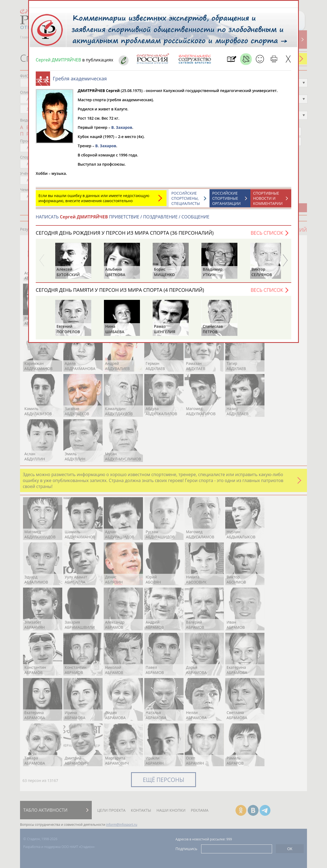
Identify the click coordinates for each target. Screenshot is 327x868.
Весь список (267, 235)
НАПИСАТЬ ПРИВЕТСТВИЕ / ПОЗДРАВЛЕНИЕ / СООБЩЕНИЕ (122, 220)
